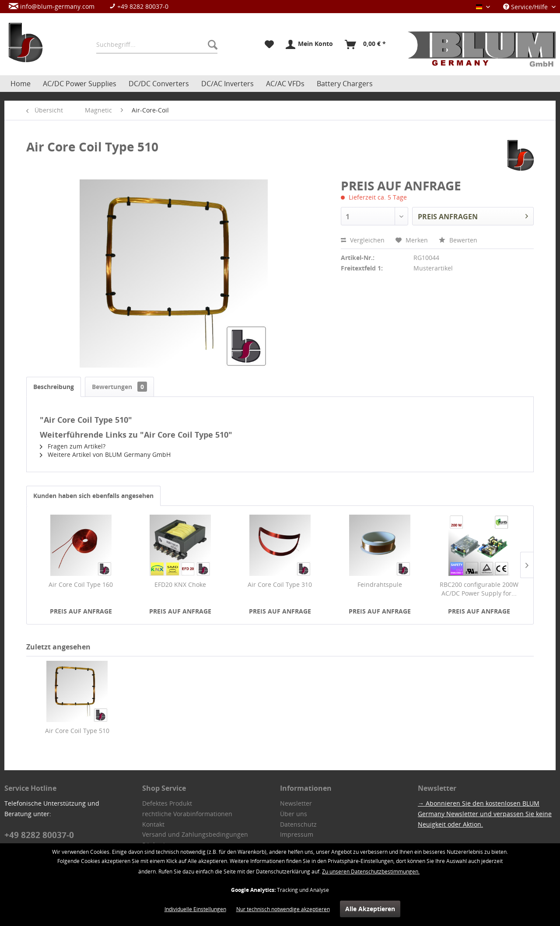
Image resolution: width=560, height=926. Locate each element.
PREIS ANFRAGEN (473, 215)
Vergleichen (363, 240)
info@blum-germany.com (52, 6)
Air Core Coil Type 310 (280, 584)
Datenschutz (298, 824)
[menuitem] (93, 6)
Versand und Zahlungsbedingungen (195, 834)
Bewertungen (119, 387)
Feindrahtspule (380, 584)
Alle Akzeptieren (370, 909)
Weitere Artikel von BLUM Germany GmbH (105, 454)
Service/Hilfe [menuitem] (526, 7)
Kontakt (153, 824)
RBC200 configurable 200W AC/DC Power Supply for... (479, 589)
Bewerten (458, 240)
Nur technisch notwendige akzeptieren (283, 909)
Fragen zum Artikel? (73, 446)
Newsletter (296, 803)
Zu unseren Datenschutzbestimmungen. (371, 872)
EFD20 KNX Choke (180, 584)
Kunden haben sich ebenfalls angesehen (93, 496)
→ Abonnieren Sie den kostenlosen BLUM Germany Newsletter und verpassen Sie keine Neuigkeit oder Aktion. (485, 814)
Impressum (297, 834)
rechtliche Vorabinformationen (187, 814)
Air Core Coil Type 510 (77, 731)
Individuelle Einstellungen (195, 909)
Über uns (294, 814)
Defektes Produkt (167, 803)
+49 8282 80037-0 (139, 6)
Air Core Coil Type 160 (81, 584)
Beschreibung (54, 387)
